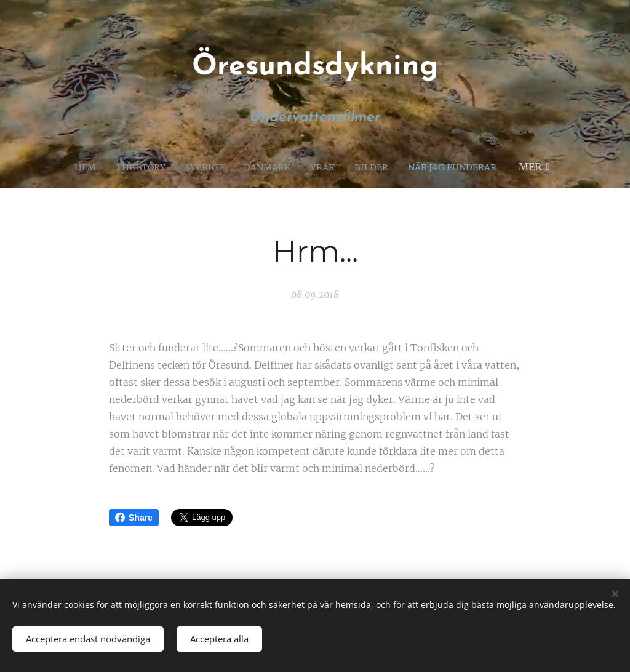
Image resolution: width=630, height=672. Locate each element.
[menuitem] (73, 167)
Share (134, 518)
